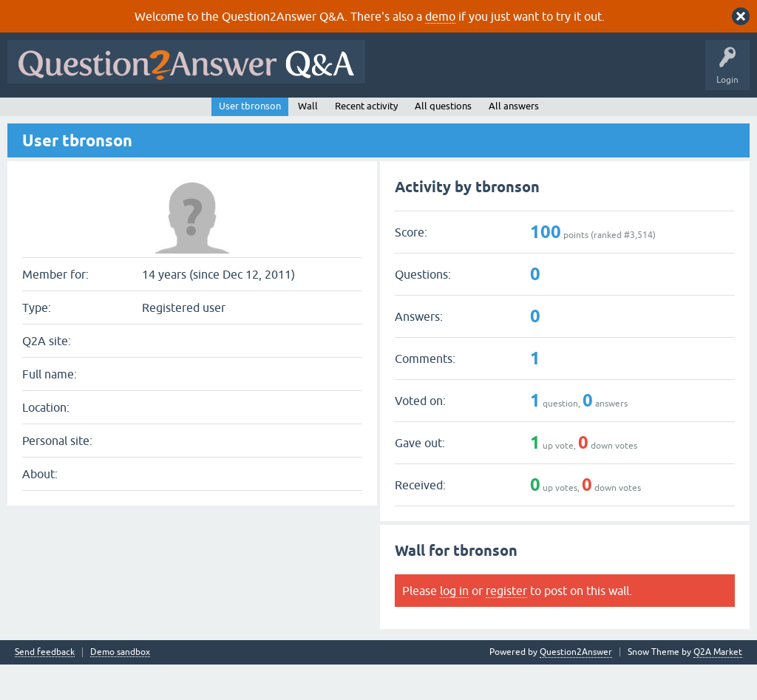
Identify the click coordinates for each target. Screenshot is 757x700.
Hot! (148, 116)
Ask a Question (369, 116)
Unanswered (204, 116)
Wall (308, 142)
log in (454, 626)
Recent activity (366, 142)
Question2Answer (576, 687)
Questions (96, 116)
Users (307, 116)
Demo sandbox (120, 688)
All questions (443, 142)
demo (440, 16)
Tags (261, 116)
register (506, 626)
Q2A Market (718, 687)
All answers (514, 142)
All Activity (38, 116)
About (468, 116)
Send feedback (45, 688)
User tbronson (250, 142)
